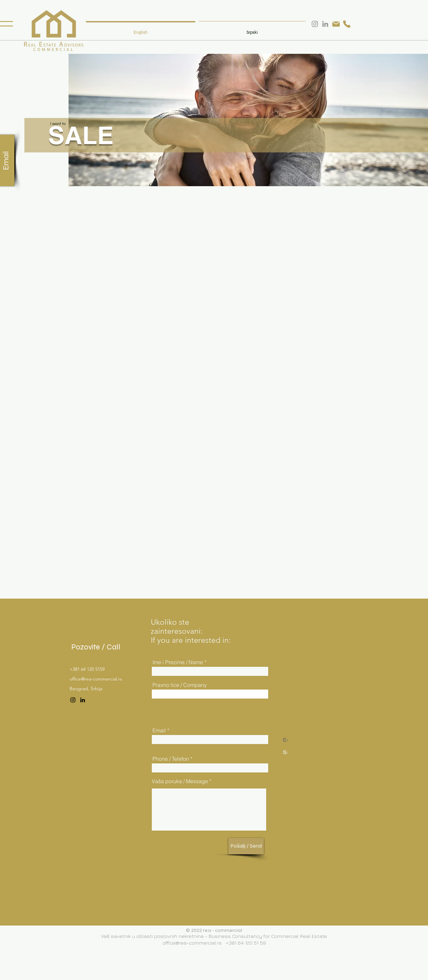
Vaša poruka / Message (180, 781)
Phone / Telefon (171, 759)
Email (159, 730)
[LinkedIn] (83, 700)
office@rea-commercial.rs (96, 679)
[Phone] (347, 24)
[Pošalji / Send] (246, 846)
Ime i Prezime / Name (178, 662)
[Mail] (336, 24)
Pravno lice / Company (180, 685)
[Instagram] (73, 700)
